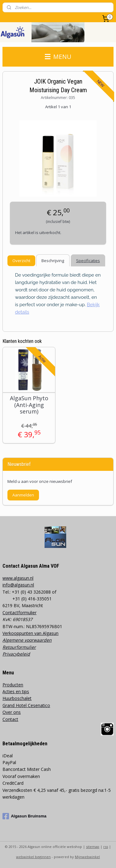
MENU (58, 57)
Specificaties (88, 260)
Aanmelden (23, 495)
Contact (10, 719)
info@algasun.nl (18, 585)
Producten (13, 685)
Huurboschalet (17, 698)
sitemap (93, 847)
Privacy (10, 654)
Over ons (12, 712)
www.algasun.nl (18, 578)
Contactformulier (19, 613)
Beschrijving (53, 260)
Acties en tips (16, 691)
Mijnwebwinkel (87, 857)
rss (106, 847)
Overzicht (21, 260)
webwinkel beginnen (33, 857)
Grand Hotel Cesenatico (26, 705)
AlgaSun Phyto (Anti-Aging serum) (29, 405)
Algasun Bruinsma (24, 816)
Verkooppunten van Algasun (30, 633)
